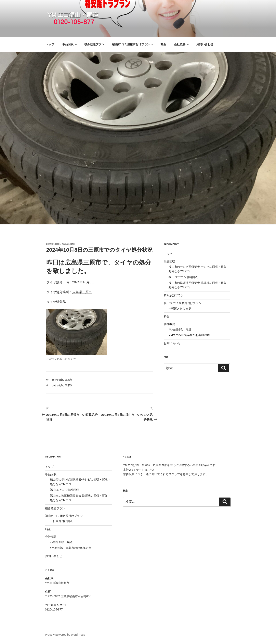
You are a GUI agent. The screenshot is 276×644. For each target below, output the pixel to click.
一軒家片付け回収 (180, 308)
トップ (50, 44)
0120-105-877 (54, 609)
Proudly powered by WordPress (65, 635)
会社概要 (182, 44)
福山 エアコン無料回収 (183, 277)
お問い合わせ (205, 44)
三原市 (69, 380)
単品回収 (70, 44)
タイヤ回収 (57, 380)
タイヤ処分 (57, 385)
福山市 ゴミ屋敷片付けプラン (133, 44)
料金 (163, 44)
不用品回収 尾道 (180, 329)
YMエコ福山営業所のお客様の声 (189, 335)
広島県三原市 (82, 292)
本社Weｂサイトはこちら (139, 470)
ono (73, 244)
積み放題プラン (94, 44)
